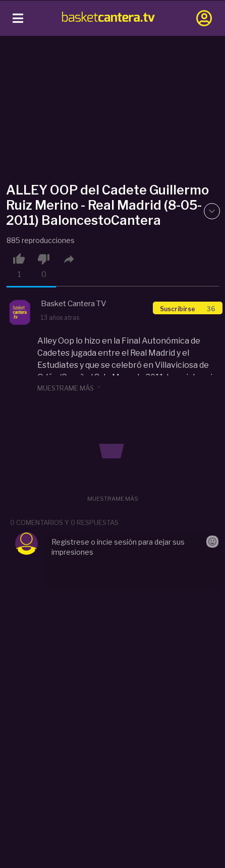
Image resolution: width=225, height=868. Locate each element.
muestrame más (70, 388)
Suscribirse (188, 309)
